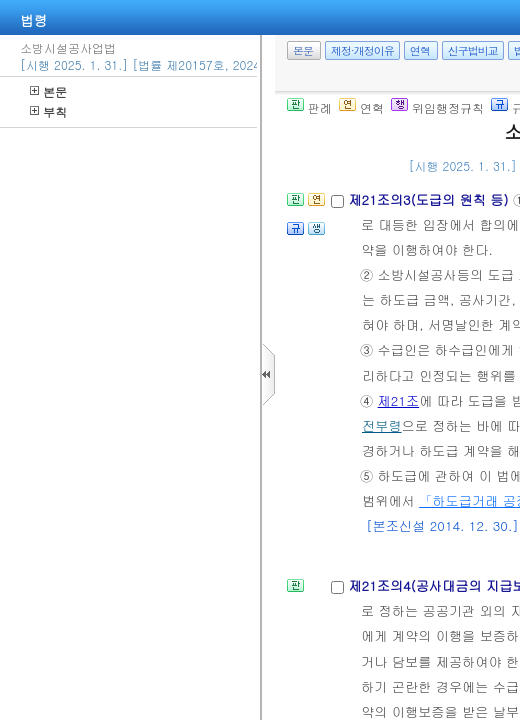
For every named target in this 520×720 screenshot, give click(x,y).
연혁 (420, 50)
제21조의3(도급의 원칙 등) (430, 199)
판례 (309, 107)
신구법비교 (473, 50)
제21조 (399, 400)
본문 (48, 91)
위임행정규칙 (437, 107)
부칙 (48, 111)
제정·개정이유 (362, 50)
